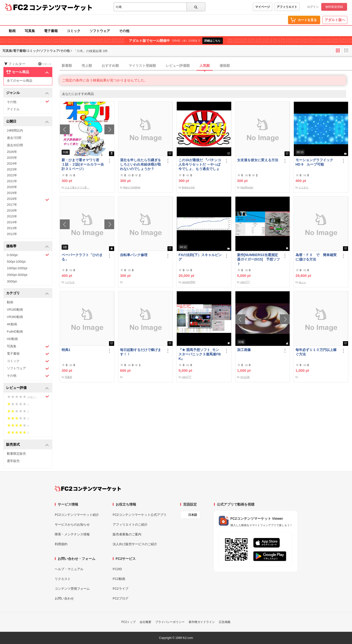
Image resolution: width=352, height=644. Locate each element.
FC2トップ (129, 622)
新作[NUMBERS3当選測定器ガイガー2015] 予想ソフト (259, 259)
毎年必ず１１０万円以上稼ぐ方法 (316, 352)
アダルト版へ (335, 20)
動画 (12, 31)
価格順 (225, 66)
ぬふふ (302, 282)
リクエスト (63, 579)
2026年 (12, 152)
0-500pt (28, 255)
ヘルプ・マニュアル (69, 569)
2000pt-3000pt (17, 275)
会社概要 (145, 622)
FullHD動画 (15, 332)
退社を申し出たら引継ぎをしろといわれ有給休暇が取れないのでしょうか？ (141, 164)
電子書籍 (51, 31)
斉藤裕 (68, 377)
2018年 (28, 199)
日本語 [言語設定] (193, 515)
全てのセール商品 (20, 81)
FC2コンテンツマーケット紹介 (77, 515)
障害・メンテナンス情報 (72, 534)
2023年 (12, 169)
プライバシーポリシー (170, 622)
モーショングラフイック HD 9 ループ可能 (317, 162)
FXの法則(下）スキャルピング (200, 257)
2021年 (12, 181)
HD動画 (12, 339)
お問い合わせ (64, 598)
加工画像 (244, 350)
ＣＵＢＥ (304, 187)
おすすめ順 (110, 66)
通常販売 (13, 461)
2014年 (12, 222)
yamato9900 (189, 282)
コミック (74, 31)
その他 (124, 31)
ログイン (313, 7)
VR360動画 (15, 317)
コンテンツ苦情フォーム (72, 589)
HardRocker (247, 187)
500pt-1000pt (16, 262)
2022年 (12, 175)
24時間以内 (15, 130)
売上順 (87, 66)
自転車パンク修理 (134, 255)
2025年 (12, 158)
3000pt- (12, 281)
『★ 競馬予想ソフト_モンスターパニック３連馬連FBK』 (200, 354)
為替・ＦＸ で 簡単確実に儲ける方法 (316, 257)
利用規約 (61, 544)
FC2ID (117, 569)
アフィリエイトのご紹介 (130, 525)
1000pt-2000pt (17, 268)
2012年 (12, 234)
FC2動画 (119, 579)
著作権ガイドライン (202, 622)
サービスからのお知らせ (72, 525)
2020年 (12, 187)
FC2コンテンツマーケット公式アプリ (140, 515)
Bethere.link (188, 187)
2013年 (12, 228)
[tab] (206, 66)
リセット (45, 64)
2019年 (12, 193)
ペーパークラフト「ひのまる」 (82, 257)
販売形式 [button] (27, 445)
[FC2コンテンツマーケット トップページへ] (88, 488)
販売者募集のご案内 (127, 534)
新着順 (67, 66)
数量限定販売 (16, 454)
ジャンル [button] (27, 93)
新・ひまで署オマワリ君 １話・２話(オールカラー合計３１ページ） (83, 164)
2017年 (12, 205)
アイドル (13, 109)
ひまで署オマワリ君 (77, 187)
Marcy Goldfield (132, 187)
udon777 (245, 282)
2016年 (12, 210)
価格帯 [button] (27, 246)
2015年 (12, 216)
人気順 (205, 66)
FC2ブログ (121, 598)
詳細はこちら (212, 41)
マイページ (263, 7)
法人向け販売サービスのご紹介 (135, 544)
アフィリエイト (287, 7)
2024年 (12, 164)
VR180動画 (15, 310)
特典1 (66, 350)
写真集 (30, 31)
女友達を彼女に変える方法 (258, 160)
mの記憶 (245, 377)
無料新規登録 (334, 7)
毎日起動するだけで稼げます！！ (141, 352)
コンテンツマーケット (61, 7)
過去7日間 (14, 138)
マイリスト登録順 (142, 66)
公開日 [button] (27, 122)
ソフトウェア (100, 31)
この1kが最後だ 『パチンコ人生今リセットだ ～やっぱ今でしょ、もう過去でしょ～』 (200, 164)
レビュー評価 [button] (27, 388)
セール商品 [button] (27, 72)
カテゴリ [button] (27, 293)
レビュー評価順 (178, 66)
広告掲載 (225, 622)
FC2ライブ (121, 589)
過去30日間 (15, 145)
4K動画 (12, 324)
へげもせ (70, 282)
